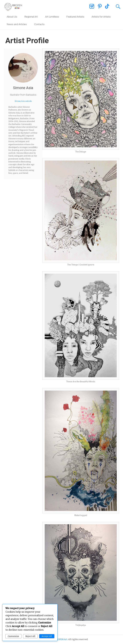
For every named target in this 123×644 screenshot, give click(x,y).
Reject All (30, 636)
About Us (12, 17)
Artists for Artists (101, 17)
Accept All (47, 636)
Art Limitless (52, 17)
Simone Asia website (23, 101)
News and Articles (17, 24)
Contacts (39, 24)
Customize (13, 636)
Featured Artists (75, 17)
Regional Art (31, 17)
